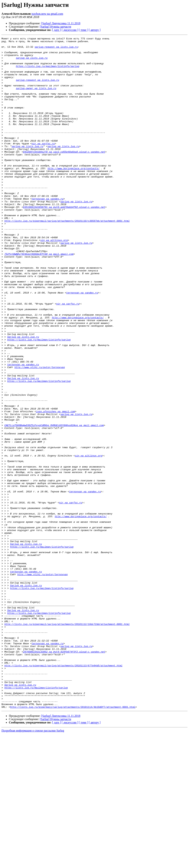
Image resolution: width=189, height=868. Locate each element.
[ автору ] (95, 30)
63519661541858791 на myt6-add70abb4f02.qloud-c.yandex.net (64, 241)
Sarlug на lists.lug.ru (23, 397)
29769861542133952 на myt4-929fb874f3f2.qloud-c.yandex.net (64, 775)
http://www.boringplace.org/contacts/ (74, 195)
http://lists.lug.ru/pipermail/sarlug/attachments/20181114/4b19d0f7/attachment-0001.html (73, 841)
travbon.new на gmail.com (47, 14)
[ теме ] (83, 30)
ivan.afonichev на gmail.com (55, 486)
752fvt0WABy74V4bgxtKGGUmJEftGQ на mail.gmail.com (39, 298)
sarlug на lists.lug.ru (32, 62)
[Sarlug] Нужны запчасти (56, 27)
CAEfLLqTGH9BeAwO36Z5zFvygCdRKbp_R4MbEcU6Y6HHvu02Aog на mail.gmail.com (54, 503)
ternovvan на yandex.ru (48, 231)
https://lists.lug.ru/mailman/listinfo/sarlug (48, 72)
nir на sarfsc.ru (43, 165)
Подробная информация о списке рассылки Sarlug (33, 865)
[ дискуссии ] (70, 30)
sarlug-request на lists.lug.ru (56, 49)
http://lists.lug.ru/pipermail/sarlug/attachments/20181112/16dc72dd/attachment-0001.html (67, 742)
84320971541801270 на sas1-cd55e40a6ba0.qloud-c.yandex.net (64, 175)
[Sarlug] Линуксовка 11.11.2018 (61, 23)
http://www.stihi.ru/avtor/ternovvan (40, 433)
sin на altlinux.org (54, 281)
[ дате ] (56, 30)
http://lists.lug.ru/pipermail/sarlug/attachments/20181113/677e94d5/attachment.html (63, 791)
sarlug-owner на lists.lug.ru (36, 99)
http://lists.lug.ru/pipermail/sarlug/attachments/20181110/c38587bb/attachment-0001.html (67, 258)
